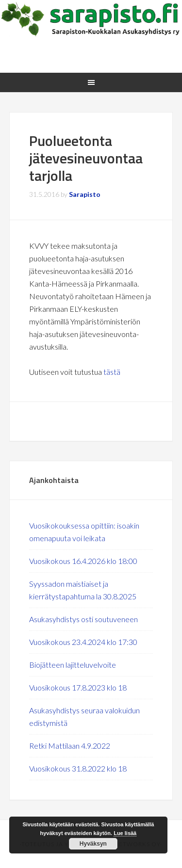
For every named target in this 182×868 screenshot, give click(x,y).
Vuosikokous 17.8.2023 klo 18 (78, 687)
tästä (112, 372)
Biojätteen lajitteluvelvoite (73, 665)
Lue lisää (125, 833)
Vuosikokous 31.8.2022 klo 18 (78, 768)
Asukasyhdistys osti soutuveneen (83, 619)
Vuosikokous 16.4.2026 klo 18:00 (83, 561)
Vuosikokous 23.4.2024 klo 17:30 (83, 642)
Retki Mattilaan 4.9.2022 (70, 746)
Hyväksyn (93, 844)
